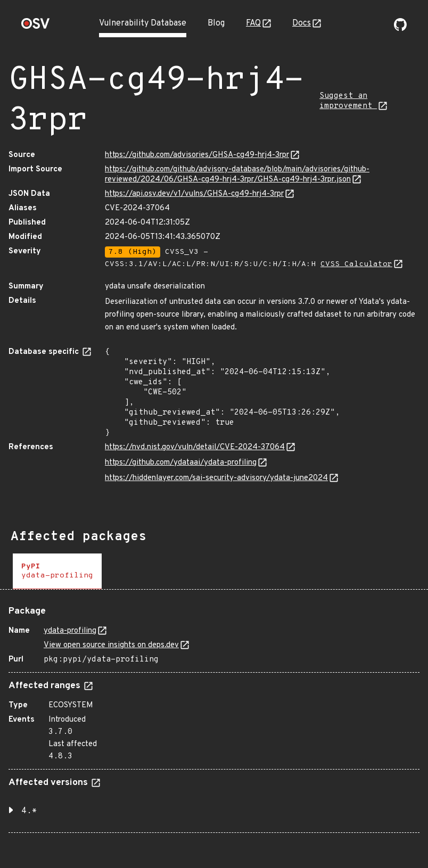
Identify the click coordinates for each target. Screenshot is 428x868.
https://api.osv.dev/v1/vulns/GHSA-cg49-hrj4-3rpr (194, 194)
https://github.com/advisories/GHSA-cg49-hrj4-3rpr (197, 155)
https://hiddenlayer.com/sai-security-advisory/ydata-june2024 (216, 478)
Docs (302, 23)
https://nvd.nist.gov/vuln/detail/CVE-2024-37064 (195, 447)
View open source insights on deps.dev (111, 645)
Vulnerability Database (143, 23)
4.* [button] (29, 811)
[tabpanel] (214, 715)
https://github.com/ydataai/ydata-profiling (181, 463)
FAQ (253, 23)
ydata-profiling (70, 631)
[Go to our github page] (400, 29)
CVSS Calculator (356, 264)
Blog (216, 23)
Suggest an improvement (348, 101)
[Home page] (36, 27)
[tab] (57, 571)
